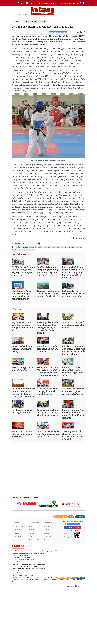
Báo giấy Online (60, 3)
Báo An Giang (31, 250)
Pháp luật (32, 584)
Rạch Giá (79, 247)
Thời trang (48, 591)
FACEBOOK (69, 582)
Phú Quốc (15, 250)
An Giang (64, 247)
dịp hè (59, 247)
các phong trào (40, 247)
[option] (27, 558)
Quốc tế (47, 584)
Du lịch (16, 595)
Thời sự (42, 21)
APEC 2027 (72, 247)
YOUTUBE (77, 582)
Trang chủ (17, 21)
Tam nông (32, 591)
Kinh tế (31, 581)
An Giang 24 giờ (30, 21)
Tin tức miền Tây (34, 595)
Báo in (71, 571)
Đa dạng (31, 247)
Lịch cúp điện (73, 3)
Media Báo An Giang (51, 595)
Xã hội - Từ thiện (19, 581)
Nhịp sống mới (18, 591)
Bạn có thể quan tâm (21, 254)
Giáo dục (47, 581)
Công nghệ (17, 584)
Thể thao (32, 588)
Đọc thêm (17, 323)
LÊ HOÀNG (24, 247)
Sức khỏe (47, 588)
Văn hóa (16, 588)
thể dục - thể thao (50, 247)
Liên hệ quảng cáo (46, 3)
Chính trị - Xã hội (50, 578)
